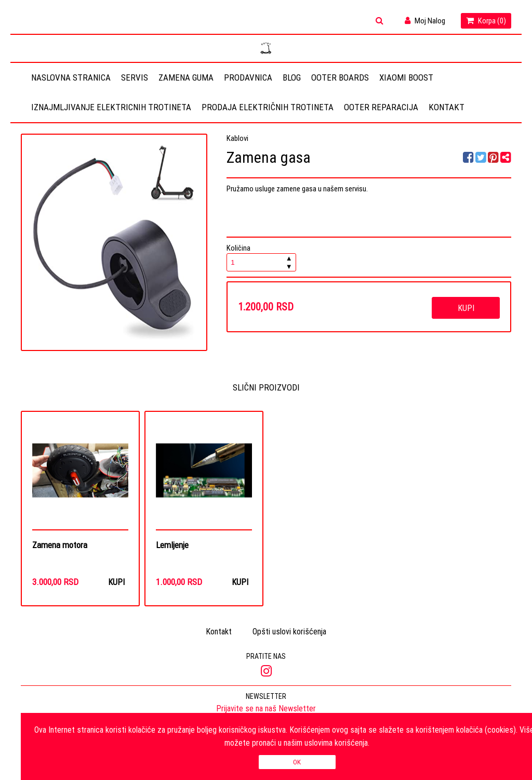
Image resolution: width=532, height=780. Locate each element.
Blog (292, 77)
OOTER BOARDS (340, 77)
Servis (135, 77)
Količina (261, 257)
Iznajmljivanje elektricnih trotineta (111, 107)
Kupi (466, 308)
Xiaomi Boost (406, 77)
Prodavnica (248, 77)
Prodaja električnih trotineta (268, 107)
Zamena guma (186, 77)
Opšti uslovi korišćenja (289, 632)
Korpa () (486, 21)
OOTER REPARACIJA (381, 107)
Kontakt (447, 107)
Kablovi (237, 138)
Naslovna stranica (71, 77)
